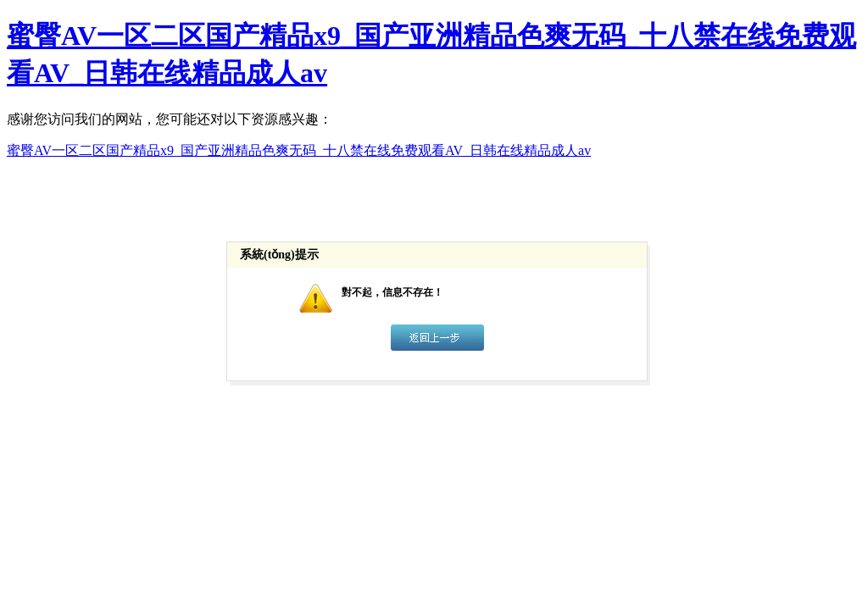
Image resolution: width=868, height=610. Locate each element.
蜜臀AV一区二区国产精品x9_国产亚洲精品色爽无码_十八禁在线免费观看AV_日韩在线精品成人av (299, 150)
